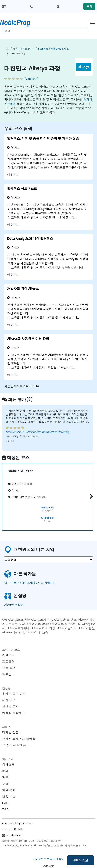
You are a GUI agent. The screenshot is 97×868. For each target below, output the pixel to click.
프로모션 (8, 661)
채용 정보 (9, 797)
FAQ (6, 803)
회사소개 (8, 764)
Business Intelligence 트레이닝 (54, 49)
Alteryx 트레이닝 (18, 53)
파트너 (7, 777)
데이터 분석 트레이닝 (23, 49)
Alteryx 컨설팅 (14, 605)
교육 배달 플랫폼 (14, 745)
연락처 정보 (81, 860)
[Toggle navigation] (93, 23)
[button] (90, 496)
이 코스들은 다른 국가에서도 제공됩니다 (30, 583)
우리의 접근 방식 (14, 694)
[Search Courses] (45, 31)
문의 (89, 6)
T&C (6, 809)
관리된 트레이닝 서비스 (19, 739)
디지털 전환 (11, 732)
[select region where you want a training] (48, 560)
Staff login (49, 866)
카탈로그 (8, 655)
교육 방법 (9, 668)
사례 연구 (9, 700)
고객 (5, 784)
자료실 (7, 674)
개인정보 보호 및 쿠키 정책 (48, 859)
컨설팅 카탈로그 (14, 713)
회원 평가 (9, 790)
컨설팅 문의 (11, 707)
